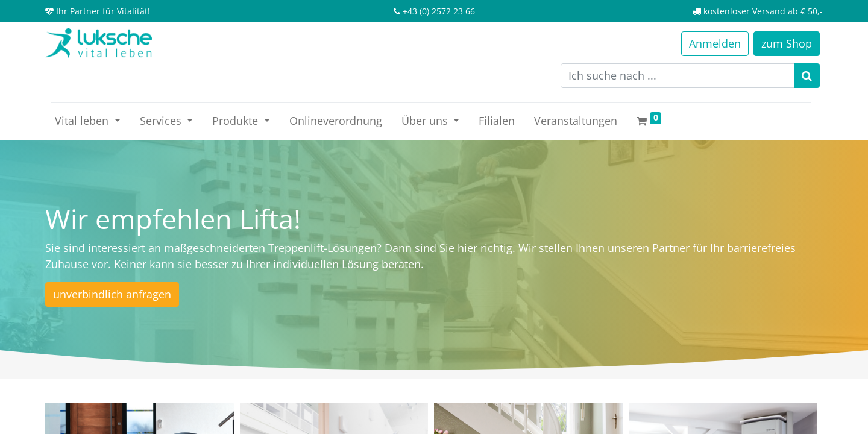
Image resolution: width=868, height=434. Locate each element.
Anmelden (715, 43)
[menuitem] (336, 121)
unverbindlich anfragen (112, 294)
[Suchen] (807, 76)
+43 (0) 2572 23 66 (439, 11)
